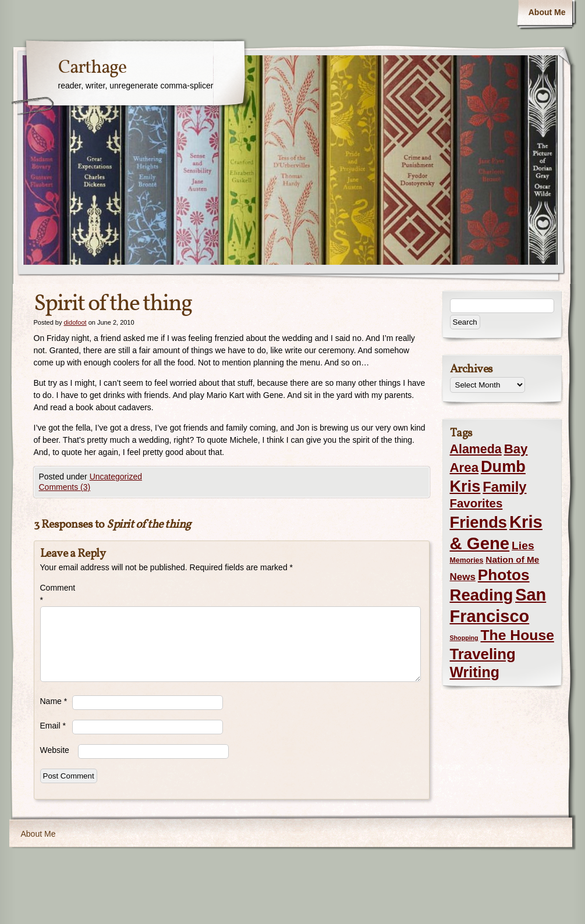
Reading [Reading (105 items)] (482, 595)
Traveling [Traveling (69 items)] (483, 654)
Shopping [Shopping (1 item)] (464, 638)
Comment (56, 594)
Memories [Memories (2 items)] (467, 560)
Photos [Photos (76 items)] (504, 575)
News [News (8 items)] (463, 577)
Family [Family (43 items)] (504, 487)
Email (53, 726)
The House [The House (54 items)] (517, 635)
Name (54, 701)
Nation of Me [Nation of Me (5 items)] (512, 559)
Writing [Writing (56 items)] (475, 672)
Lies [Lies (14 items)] (523, 545)
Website (55, 750)
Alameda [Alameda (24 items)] (476, 449)
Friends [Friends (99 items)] (478, 522)
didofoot (75, 322)
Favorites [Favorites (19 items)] (476, 503)
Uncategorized (116, 477)
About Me (547, 12)
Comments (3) (65, 487)
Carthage (92, 68)
